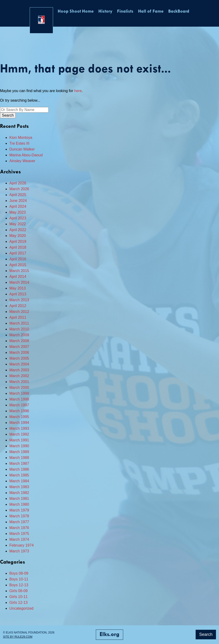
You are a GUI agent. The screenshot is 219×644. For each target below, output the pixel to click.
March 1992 (19, 434)
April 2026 (18, 183)
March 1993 (19, 428)
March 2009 (19, 335)
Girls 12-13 (18, 603)
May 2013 (18, 288)
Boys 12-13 (19, 585)
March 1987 (19, 463)
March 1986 (19, 469)
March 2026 (19, 189)
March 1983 (19, 487)
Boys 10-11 (19, 579)
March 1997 (19, 405)
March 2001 (19, 382)
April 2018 (18, 247)
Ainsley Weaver (22, 161)
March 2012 (19, 312)
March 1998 (19, 399)
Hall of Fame (151, 12)
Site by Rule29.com (18, 637)
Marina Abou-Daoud (26, 155)
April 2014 (18, 277)
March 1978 (19, 516)
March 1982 (19, 493)
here (78, 91)
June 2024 (18, 201)
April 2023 (18, 218)
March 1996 (19, 411)
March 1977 (19, 522)
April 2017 (18, 253)
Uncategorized (21, 608)
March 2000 (19, 388)
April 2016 (18, 259)
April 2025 (18, 195)
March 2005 (19, 358)
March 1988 (19, 458)
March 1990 (19, 446)
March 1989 (19, 452)
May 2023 (18, 212)
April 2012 (18, 306)
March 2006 (19, 352)
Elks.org (109, 635)
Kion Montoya (21, 138)
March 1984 (19, 481)
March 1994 (19, 423)
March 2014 (19, 282)
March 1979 (19, 510)
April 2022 (18, 230)
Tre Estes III (19, 143)
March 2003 (19, 370)
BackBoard (179, 12)
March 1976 (19, 528)
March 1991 (19, 440)
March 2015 (19, 271)
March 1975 (19, 534)
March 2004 (19, 364)
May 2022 (18, 224)
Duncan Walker (22, 149)
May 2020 (18, 236)
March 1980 (19, 504)
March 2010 (19, 329)
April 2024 (18, 206)
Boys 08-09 (19, 573)
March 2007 (19, 347)
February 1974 (22, 545)
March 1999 (19, 393)
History (105, 12)
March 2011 (19, 323)
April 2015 (18, 265)
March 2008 (19, 341)
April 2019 (18, 241)
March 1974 (19, 539)
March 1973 (19, 551)
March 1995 (19, 417)
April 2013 (18, 294)
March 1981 (19, 499)
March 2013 (19, 300)
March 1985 (19, 475)
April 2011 (18, 317)
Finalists (125, 12)
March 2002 (19, 376)
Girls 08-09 (18, 591)
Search (206, 634)
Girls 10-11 (18, 597)
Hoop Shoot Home (76, 12)
